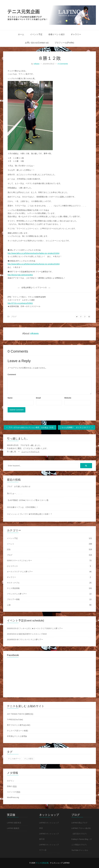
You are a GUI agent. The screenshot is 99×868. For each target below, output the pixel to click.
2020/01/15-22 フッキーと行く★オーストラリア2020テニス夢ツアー (35, 628)
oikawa (37, 64)
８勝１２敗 (50, 58)
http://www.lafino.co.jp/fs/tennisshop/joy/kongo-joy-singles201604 (34, 264)
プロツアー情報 (13, 599)
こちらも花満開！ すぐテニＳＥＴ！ (77, 427)
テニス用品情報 (13, 588)
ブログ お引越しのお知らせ (19, 486)
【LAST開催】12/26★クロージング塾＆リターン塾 (28, 500)
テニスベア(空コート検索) (17, 731)
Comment (12, 374)
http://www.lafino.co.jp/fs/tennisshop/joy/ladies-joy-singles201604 (34, 253)
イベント (11, 544)
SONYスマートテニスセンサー (19, 561)
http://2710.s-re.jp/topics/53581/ (20, 303)
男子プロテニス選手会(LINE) (19, 725)
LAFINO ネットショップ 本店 (49, 825)
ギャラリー (76, 34)
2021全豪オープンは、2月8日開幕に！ (23, 507)
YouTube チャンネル (80, 850)
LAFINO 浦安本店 (14, 823)
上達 (9, 605)
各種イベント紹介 (57, 34)
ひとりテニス (12, 566)
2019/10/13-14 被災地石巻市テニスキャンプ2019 (27, 634)
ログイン (11, 781)
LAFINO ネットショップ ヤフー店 (49, 847)
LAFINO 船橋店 (13, 828)
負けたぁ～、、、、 (15, 493)
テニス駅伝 (29, 759)
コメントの (14, 792)
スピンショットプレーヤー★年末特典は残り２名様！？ (30, 514)
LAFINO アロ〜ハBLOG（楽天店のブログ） (81, 831)
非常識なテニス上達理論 (17, 736)
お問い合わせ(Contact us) (37, 43)
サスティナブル (13, 583)
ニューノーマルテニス (30, 452)
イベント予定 (36, 34)
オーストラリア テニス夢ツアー (20, 572)
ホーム (21, 34)
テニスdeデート (14, 759)
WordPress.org (13, 797)
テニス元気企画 (42, 863)
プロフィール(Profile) (64, 43)
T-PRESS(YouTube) (15, 720)
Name (10, 398)
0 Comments (63, 64)
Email (38, 398)
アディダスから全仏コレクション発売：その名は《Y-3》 (30, 427)
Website (68, 398)
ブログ (14, 317)
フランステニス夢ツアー (17, 594)
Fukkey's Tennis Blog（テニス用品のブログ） (82, 842)
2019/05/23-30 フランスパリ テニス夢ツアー (25, 640)
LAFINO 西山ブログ (79, 823)
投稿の (12, 786)
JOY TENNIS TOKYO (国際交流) (20, 714)
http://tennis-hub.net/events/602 (20, 275)
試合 (9, 549)
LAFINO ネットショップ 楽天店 (49, 836)
